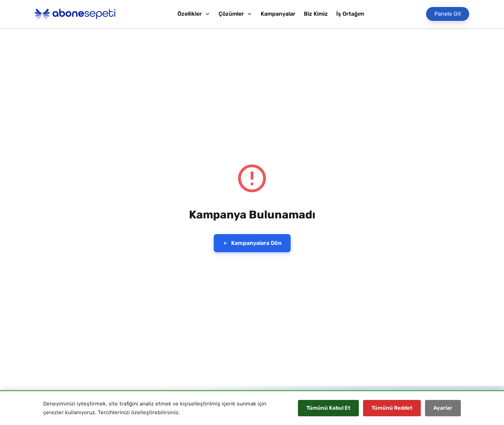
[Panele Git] (448, 14)
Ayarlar (443, 408)
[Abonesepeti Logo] (75, 14)
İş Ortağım (350, 14)
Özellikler (194, 14)
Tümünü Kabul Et (328, 408)
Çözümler (235, 14)
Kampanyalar (278, 14)
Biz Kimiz (316, 14)
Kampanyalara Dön (252, 243)
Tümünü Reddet (392, 408)
